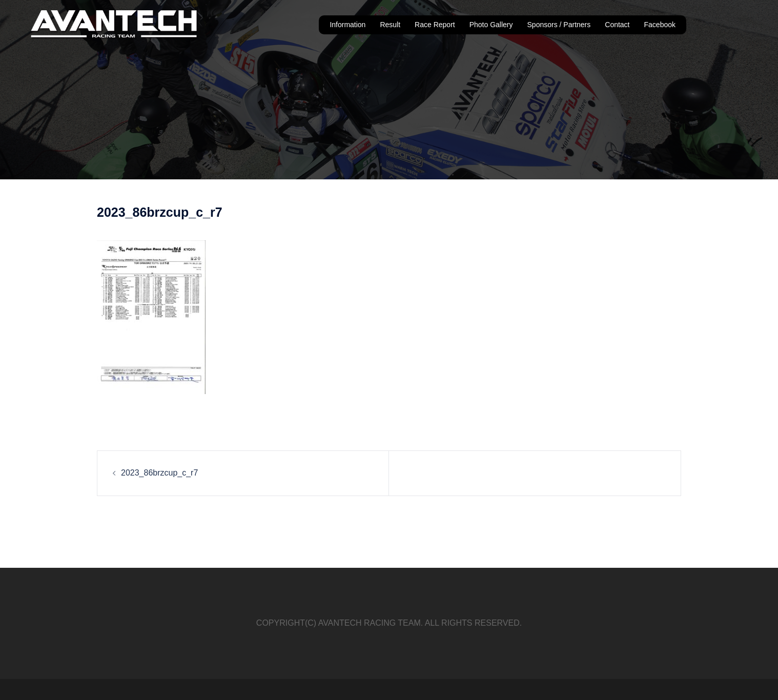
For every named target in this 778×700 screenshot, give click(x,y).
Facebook (660, 25)
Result (390, 25)
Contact (617, 25)
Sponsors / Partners (559, 25)
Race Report (435, 25)
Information (347, 25)
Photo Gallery (491, 25)
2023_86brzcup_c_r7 (159, 473)
